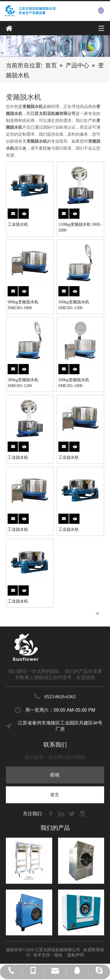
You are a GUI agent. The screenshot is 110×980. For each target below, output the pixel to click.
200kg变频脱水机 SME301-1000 (74, 383)
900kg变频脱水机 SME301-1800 (23, 305)
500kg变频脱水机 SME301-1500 (74, 305)
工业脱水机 (18, 224)
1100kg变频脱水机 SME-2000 (80, 227)
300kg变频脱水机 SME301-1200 (23, 383)
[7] (55, 45)
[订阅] (55, 795)
